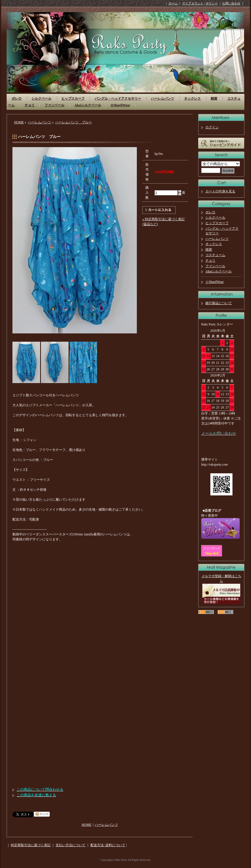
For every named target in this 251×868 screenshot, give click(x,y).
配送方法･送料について (108, 845)
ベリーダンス (212, 548)
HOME (19, 122)
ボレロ (17, 99)
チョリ (30, 105)
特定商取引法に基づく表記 (31, 845)
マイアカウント (193, 3)
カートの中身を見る (220, 191)
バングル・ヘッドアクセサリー (118, 99)
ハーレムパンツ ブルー (74, 122)
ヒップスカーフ (73, 99)
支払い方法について (70, 845)
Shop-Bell (212, 553)
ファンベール (54, 105)
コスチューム (215, 255)
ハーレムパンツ (163, 99)
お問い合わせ (231, 3)
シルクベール (41, 99)
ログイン (212, 127)
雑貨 (214, 99)
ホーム (173, 3)
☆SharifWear (120, 105)
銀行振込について (219, 303)
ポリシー (212, 3)
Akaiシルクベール (88, 105)
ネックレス (192, 99)
